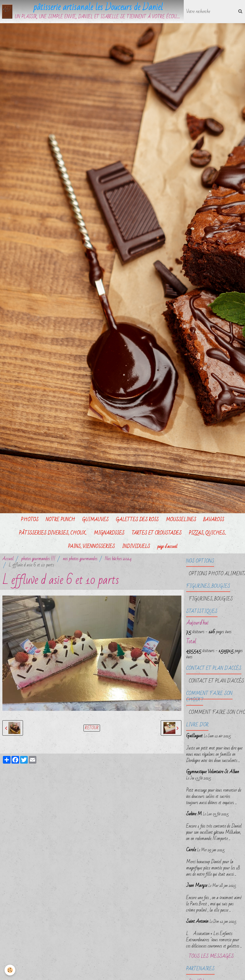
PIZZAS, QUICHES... (207, 533)
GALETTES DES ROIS (137, 520)
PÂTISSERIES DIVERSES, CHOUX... (53, 533)
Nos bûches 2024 (118, 559)
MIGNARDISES (109, 533)
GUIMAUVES (95, 520)
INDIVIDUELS (136, 547)
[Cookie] (10, 970)
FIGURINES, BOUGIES (211, 599)
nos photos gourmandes (80, 559)
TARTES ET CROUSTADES (157, 533)
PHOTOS (30, 520)
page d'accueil (167, 547)
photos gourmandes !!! (38, 559)
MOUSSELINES (181, 520)
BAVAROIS (214, 520)
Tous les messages (211, 957)
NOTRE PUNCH (60, 520)
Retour (92, 728)
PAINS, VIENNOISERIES (91, 547)
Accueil (8, 559)
